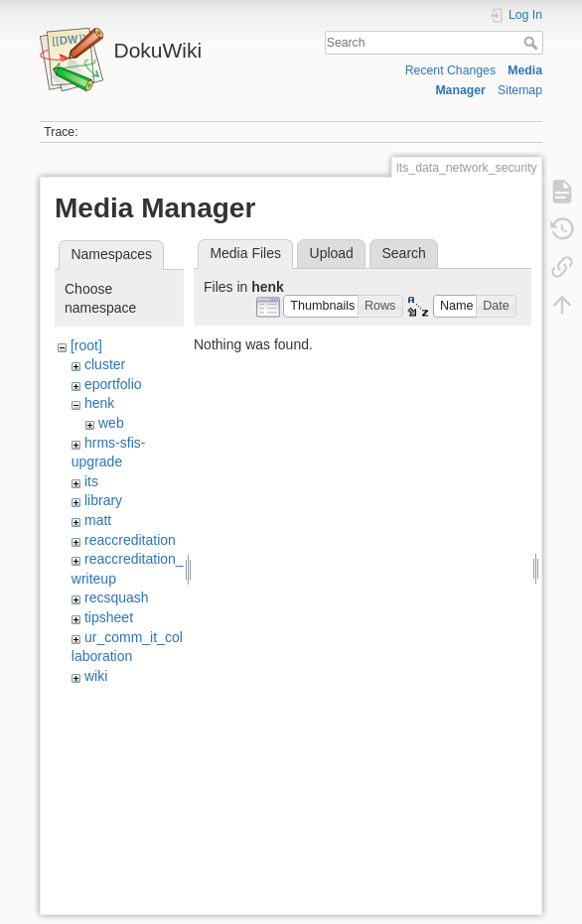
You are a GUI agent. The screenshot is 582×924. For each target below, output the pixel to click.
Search (533, 43)
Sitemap (520, 90)
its (91, 481)
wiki (96, 676)
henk (99, 403)
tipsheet (109, 617)
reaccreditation (130, 540)
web (111, 423)
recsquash (117, 597)
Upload (332, 253)
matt (98, 520)
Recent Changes (450, 70)
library (103, 500)
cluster (105, 364)
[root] (86, 345)
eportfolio (113, 384)
